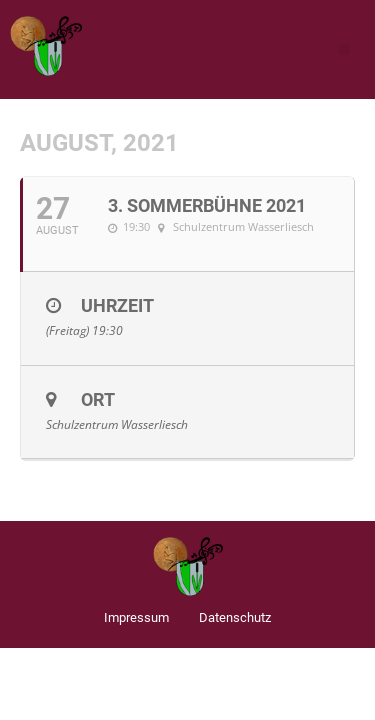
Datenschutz (235, 617)
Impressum (136, 617)
